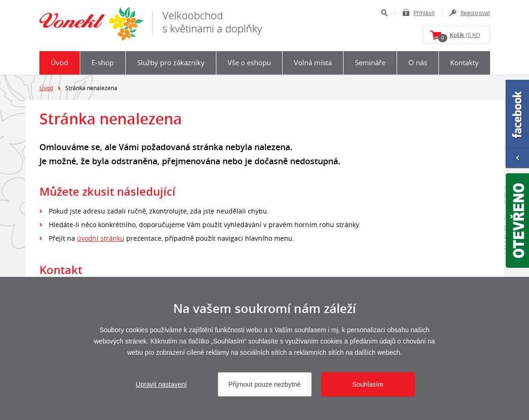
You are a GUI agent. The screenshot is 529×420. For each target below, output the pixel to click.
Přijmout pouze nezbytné (264, 384)
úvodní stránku (101, 238)
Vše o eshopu (249, 62)
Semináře (370, 62)
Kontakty (464, 62)
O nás (418, 62)
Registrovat (475, 13)
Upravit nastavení (161, 384)
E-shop (103, 62)
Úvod (59, 62)
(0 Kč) (459, 37)
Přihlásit (424, 13)
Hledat (384, 13)
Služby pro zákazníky (171, 62)
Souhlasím (368, 384)
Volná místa (313, 62)
